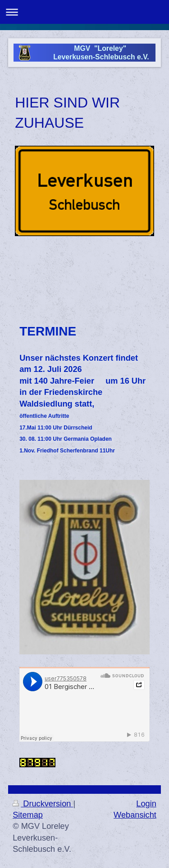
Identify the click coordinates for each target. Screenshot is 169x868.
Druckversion (43, 804)
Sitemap (28, 815)
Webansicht (135, 815)
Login (146, 804)
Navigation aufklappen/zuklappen (84, 12)
